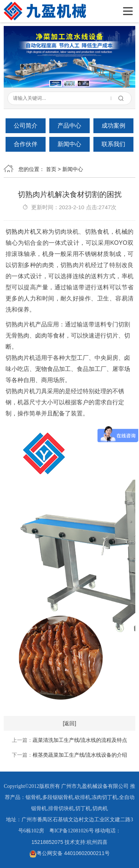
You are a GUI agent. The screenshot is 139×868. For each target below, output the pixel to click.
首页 (51, 169)
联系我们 (113, 144)
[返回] (70, 723)
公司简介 (26, 126)
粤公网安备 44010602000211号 (69, 853)
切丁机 (83, 808)
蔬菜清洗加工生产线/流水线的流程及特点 (80, 740)
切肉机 (100, 808)
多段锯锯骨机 (58, 797)
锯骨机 (33, 797)
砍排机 (83, 797)
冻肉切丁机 (105, 797)
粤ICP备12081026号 (72, 831)
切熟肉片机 (21, 232)
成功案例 (113, 126)
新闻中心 (69, 144)
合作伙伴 (26, 144)
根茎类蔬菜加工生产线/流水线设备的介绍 (80, 755)
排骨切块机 (61, 808)
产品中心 (69, 126)
